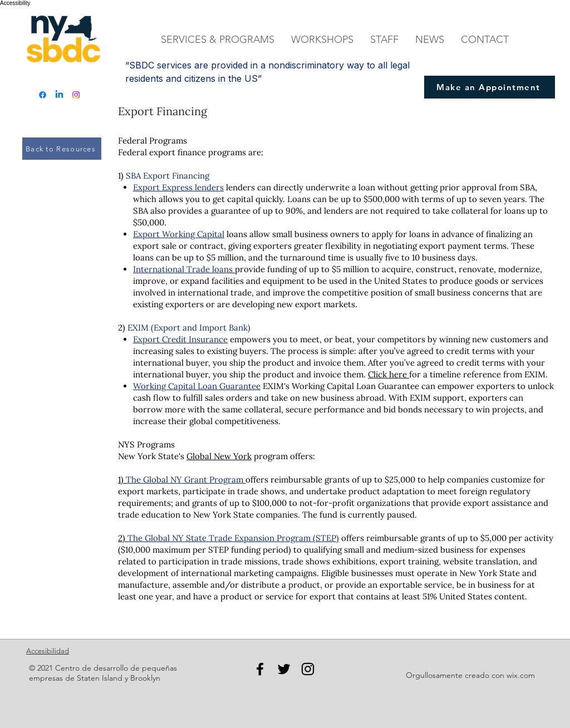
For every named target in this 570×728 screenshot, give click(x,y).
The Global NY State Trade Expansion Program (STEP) (233, 538)
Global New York (219, 456)
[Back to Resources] (62, 149)
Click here (389, 374)
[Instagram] (76, 95)
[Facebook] (43, 95)
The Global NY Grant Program (185, 479)
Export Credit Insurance (180, 339)
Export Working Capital (179, 234)
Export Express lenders (178, 187)
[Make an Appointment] (490, 87)
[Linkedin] (59, 95)
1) (121, 479)
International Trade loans (183, 269)
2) (123, 538)
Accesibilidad (48, 651)
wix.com (521, 675)
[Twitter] (284, 669)
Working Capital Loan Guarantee (197, 386)
